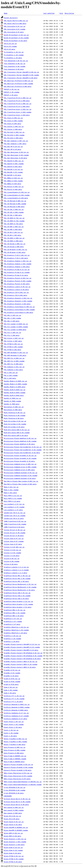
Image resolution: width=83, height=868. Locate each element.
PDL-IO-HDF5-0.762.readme (14, 221)
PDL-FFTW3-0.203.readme (13, 347)
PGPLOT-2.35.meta (11, 95)
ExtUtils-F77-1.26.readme (14, 699)
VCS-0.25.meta (9, 49)
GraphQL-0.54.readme (12, 673)
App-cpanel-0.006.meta (13, 813)
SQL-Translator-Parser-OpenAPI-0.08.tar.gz (21, 72)
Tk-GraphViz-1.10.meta (13, 58)
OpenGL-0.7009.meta (12, 404)
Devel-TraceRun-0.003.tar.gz (16, 739)
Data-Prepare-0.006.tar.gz (15, 747)
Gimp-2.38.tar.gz (11, 687)
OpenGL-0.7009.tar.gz (12, 398)
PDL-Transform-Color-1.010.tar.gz (18, 109)
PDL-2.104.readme (11, 375)
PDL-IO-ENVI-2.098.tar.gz (14, 238)
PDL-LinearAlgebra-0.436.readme (17, 195)
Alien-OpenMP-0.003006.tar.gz (16, 827)
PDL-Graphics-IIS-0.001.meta (16, 295)
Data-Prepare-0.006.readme (15, 750)
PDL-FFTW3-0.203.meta (12, 350)
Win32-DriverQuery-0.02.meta (16, 41)
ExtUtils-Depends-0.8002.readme (17, 707)
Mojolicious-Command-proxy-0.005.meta (19, 470)
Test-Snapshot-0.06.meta (14, 69)
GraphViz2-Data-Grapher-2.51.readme (18, 604)
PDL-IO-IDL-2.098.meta (13, 215)
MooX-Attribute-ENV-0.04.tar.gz (17, 430)
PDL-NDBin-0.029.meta (12, 184)
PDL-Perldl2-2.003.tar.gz (14, 132)
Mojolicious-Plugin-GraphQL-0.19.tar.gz (20, 455)
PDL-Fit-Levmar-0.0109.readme (16, 327)
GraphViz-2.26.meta (12, 641)
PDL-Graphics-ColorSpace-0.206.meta (18, 312)
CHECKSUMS (8, 796)
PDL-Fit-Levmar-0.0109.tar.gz (16, 324)
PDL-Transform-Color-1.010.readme (18, 112)
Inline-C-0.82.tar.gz (12, 550)
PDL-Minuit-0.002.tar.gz (14, 187)
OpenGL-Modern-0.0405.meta (15, 387)
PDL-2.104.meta (10, 378)
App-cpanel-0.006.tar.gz (14, 807)
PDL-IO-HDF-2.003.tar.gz (14, 227)
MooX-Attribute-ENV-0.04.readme (17, 433)
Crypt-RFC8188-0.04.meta (14, 793)
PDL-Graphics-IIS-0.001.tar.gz (16, 292)
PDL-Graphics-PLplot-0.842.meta (17, 284)
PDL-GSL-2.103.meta (12, 321)
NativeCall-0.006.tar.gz (14, 407)
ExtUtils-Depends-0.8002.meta (16, 710)
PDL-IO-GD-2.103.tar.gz (13, 232)
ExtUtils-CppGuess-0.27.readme (16, 716)
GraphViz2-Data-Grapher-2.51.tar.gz (18, 601)
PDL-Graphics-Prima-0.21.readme (17, 272)
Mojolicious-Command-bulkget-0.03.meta (20, 478)
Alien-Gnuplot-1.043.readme (15, 842)
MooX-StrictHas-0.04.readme (15, 424)
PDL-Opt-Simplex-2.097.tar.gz (16, 141)
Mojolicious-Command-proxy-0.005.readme (20, 467)
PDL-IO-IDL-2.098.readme (14, 212)
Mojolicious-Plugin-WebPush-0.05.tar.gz (20, 438)
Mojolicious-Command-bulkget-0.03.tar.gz (21, 473)
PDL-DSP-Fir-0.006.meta (13, 364)
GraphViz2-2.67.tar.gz (13, 619)
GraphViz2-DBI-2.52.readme (15, 613)
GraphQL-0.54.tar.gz (12, 670)
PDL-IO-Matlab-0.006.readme (15, 204)
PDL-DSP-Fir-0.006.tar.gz (14, 358)
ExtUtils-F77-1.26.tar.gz (14, 696)
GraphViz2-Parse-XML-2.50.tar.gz (17, 576)
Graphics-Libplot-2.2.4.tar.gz (16, 567)
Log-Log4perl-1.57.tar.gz (14, 504)
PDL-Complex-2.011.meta (13, 370)
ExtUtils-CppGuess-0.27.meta (16, 719)
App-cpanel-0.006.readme (14, 810)
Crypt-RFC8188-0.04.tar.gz (15, 787)
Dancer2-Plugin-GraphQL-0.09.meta (18, 770)
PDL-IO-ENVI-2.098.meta (13, 241)
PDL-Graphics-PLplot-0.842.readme (18, 281)
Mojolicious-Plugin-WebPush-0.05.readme (20, 441)
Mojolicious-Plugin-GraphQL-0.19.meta (19, 461)
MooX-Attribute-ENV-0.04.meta (16, 435)
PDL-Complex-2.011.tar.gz (14, 367)
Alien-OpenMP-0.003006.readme (16, 830)
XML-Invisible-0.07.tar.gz (15, 26)
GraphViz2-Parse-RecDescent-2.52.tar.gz (20, 584)
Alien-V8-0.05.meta (12, 819)
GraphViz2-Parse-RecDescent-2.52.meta (19, 590)
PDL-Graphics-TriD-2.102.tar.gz (17, 255)
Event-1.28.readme (11, 733)
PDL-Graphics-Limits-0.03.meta (16, 290)
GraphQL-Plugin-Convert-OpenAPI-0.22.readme (22, 647)
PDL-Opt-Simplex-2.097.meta (15, 144)
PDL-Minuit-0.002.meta (13, 189)
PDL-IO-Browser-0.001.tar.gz (16, 249)
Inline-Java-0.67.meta (13, 544)
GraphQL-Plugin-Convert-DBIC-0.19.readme (21, 664)
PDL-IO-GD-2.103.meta (12, 235)
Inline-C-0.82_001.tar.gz (14, 547)
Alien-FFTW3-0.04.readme (14, 859)
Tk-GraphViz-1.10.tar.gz (14, 52)
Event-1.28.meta (10, 736)
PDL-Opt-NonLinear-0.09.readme (16, 155)
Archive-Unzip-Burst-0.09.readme (17, 802)
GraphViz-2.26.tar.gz (12, 636)
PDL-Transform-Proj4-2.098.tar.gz (18, 104)
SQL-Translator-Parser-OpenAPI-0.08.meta (21, 78)
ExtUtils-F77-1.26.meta (13, 702)
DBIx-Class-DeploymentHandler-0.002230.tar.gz (23, 782)
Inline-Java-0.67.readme (14, 541)
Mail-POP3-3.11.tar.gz (13, 496)
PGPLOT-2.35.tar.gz (12, 89)
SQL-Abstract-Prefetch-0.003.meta (18, 86)
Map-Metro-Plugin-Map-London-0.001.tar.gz (21, 481)
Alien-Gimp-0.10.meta (12, 853)
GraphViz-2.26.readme (12, 639)
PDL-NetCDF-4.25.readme (13, 172)
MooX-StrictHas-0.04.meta (14, 427)
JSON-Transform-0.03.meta (14, 527)
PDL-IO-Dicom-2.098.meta (14, 247)
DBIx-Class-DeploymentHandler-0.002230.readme (23, 784)
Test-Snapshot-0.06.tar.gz (15, 63)
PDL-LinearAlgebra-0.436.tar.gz (17, 192)
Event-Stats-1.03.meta (13, 727)
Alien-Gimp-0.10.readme (13, 850)
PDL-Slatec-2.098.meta (13, 129)
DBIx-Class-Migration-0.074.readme (18, 776)
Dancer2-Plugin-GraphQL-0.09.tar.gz (18, 764)
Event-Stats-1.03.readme (14, 724)
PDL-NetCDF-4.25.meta (12, 175)
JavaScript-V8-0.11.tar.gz (15, 513)
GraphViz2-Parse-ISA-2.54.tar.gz (17, 593)
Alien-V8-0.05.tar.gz (12, 816)
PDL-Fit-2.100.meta (12, 335)
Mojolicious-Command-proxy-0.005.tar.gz (20, 464)
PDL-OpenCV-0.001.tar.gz (14, 161)
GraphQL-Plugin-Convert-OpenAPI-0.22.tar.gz (22, 644)
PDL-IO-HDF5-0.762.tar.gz (14, 218)
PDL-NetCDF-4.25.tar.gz (13, 169)
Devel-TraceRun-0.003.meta (15, 744)
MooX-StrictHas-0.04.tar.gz (15, 421)
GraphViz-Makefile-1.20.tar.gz (16, 627)
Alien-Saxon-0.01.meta (13, 825)
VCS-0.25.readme (10, 46)
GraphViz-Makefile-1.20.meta (16, 633)
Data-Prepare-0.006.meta (14, 753)
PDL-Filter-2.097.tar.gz (14, 338)
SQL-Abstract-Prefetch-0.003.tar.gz (18, 81)
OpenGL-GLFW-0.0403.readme (15, 393)
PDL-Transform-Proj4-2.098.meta (17, 106)
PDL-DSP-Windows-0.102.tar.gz (16, 352)
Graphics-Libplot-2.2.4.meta (16, 573)
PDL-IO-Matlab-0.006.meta (14, 207)
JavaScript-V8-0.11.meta (14, 518)
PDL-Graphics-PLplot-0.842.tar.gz (18, 278)
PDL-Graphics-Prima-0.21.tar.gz (17, 269)
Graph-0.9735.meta (11, 684)
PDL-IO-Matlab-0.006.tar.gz (15, 201)
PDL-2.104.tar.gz (11, 372)
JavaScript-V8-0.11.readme (15, 516)
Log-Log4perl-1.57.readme (14, 507)
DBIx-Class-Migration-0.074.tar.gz (18, 773)
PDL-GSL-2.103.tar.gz (12, 315)
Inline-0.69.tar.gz (12, 558)
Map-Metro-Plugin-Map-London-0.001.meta (20, 484)
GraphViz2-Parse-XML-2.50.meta (16, 581)
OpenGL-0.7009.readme (12, 401)
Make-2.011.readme (11, 490)
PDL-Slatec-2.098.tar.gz (14, 126)
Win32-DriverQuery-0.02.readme (16, 38)
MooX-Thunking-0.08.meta (14, 418)
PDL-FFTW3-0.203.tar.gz (13, 344)
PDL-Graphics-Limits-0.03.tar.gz (17, 287)
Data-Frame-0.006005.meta (14, 762)
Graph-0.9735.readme (12, 681)
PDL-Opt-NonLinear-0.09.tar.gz (16, 152)
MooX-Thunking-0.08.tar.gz (15, 413)
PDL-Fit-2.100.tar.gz (12, 332)
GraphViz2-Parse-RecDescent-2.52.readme (20, 587)
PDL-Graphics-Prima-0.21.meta (16, 275)
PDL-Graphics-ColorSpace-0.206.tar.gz (19, 307)
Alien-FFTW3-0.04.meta (13, 862)
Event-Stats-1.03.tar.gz (14, 722)
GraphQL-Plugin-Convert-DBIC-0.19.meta (20, 667)
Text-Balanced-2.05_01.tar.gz (16, 61)
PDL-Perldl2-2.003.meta (13, 138)
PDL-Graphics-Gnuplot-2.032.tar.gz (18, 298)
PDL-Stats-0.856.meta (12, 124)
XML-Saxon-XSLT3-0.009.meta (15, 23)
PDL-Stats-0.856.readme (13, 121)
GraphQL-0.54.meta (11, 676)
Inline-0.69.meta (11, 564)
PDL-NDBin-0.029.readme (13, 181)
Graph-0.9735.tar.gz (12, 679)
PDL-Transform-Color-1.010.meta (17, 115)
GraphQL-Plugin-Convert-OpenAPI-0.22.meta (21, 650)
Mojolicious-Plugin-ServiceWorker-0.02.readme (23, 450)
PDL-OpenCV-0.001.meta (13, 166)
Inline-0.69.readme (12, 561)
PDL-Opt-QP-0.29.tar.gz (13, 146)
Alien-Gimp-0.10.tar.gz (13, 847)
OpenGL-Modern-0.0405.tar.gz (16, 381)
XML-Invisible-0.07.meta (14, 32)
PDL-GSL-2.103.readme (12, 318)
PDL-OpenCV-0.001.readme (14, 164)
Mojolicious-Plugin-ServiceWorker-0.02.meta (22, 453)
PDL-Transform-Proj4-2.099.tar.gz (18, 98)
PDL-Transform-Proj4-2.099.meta (17, 101)
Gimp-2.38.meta (10, 693)
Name (6, 13)
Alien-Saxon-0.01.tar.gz (14, 822)
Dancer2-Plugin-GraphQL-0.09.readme (18, 767)
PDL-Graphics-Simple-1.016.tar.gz (18, 261)
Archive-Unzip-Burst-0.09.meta (16, 805)
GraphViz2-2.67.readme (13, 621)
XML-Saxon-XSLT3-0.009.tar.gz (16, 21)
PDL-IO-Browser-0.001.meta (15, 252)
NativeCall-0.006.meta (13, 410)
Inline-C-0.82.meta (12, 556)
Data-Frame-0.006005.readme (15, 759)
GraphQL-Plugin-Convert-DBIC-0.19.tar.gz (21, 661)
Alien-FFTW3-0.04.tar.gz (14, 856)
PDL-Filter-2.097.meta (13, 341)
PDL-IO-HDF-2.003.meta (13, 229)
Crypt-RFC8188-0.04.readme (15, 790)
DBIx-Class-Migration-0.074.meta (17, 779)
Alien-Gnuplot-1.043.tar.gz (15, 839)
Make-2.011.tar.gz (11, 487)
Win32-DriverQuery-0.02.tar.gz (16, 35)
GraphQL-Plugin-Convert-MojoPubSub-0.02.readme (23, 656)
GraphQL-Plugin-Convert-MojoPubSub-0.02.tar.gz (23, 653)
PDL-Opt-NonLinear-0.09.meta (16, 158)
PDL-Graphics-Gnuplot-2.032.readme (18, 301)
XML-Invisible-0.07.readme (15, 29)
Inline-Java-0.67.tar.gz (14, 538)
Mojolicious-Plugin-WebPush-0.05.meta (19, 444)
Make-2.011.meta (10, 493)
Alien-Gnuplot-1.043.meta (14, 845)
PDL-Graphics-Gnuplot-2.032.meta (17, 304)
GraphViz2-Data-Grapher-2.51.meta (18, 607)
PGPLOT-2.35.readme (12, 92)
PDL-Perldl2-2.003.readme (14, 135)
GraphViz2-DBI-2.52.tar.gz (15, 610)
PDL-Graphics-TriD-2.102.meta (16, 258)
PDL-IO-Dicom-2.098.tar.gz (15, 244)
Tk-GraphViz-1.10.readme (14, 55)
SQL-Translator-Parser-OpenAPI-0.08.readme (21, 75)
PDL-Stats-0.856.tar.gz (13, 118)
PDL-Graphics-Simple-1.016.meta (17, 267)
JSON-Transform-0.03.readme (15, 524)
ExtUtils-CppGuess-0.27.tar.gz (16, 713)
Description (69, 13)
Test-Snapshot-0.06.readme (15, 66)
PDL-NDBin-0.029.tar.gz (13, 178)
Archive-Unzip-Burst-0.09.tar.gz (17, 799)
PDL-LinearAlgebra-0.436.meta (16, 198)
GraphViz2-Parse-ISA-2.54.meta (16, 599)
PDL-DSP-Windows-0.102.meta (15, 355)
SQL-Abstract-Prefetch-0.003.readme (18, 84)
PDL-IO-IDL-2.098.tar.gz (14, 209)
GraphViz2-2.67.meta (12, 624)
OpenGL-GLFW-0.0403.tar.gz (15, 390)
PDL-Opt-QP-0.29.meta (12, 149)
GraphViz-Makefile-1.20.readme (16, 630)
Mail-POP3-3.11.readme (13, 498)
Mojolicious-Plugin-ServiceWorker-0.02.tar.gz (23, 447)
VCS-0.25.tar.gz (10, 43)
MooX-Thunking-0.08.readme (15, 415)
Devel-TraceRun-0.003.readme (16, 742)
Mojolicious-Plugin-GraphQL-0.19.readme (20, 458)
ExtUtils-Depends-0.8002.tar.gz (17, 704)
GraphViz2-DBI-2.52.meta (14, 616)
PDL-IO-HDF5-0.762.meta (13, 224)
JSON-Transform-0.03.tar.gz (15, 521)
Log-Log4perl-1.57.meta (13, 510)
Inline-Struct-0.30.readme (15, 533)
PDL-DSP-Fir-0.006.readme (14, 361)
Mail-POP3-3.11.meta (12, 501)
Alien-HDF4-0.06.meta (12, 836)
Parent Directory (11, 18)
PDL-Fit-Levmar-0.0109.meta (15, 330)
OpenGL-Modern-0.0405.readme (16, 384)
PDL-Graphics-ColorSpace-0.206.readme (19, 310)
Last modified (49, 13)
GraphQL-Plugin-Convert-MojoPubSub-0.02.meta (22, 659)
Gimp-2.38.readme (11, 690)
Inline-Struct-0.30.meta (14, 536)
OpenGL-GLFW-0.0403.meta (14, 395)
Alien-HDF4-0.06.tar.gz (13, 833)
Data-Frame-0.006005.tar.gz (15, 756)
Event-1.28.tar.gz (11, 730)
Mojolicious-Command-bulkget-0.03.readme (21, 475)
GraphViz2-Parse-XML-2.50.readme (17, 578)
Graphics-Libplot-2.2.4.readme (16, 570)
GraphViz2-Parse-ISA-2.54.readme (17, 596)
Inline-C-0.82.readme (12, 553)
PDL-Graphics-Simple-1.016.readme (18, 264)
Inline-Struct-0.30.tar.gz (15, 530)
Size (61, 13)
